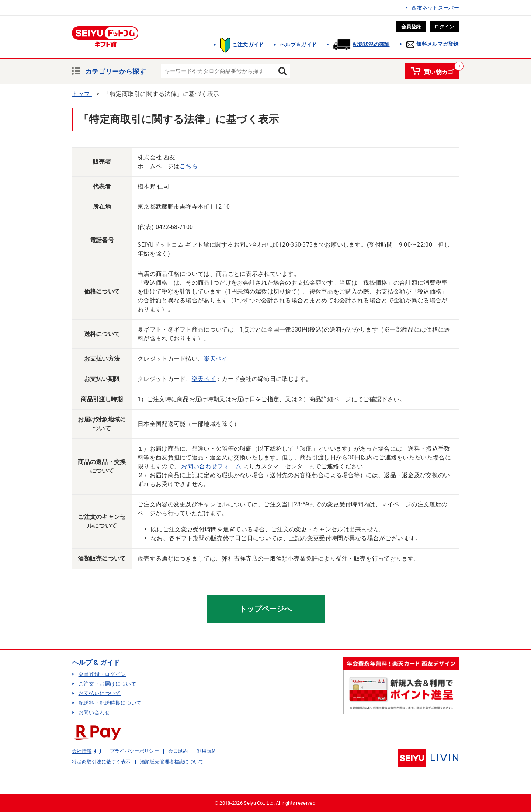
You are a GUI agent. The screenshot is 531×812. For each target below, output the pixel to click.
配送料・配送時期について (110, 703)
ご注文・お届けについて (107, 684)
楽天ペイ (216, 359)
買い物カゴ (439, 71)
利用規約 (207, 751)
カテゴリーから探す (116, 70)
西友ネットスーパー (435, 8)
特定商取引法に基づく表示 (101, 762)
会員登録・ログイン (102, 674)
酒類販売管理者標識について (172, 762)
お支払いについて (100, 693)
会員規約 (178, 751)
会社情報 (82, 751)
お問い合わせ (94, 712)
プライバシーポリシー (134, 751)
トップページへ (265, 609)
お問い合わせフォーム (211, 466)
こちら (189, 166)
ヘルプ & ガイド (96, 662)
